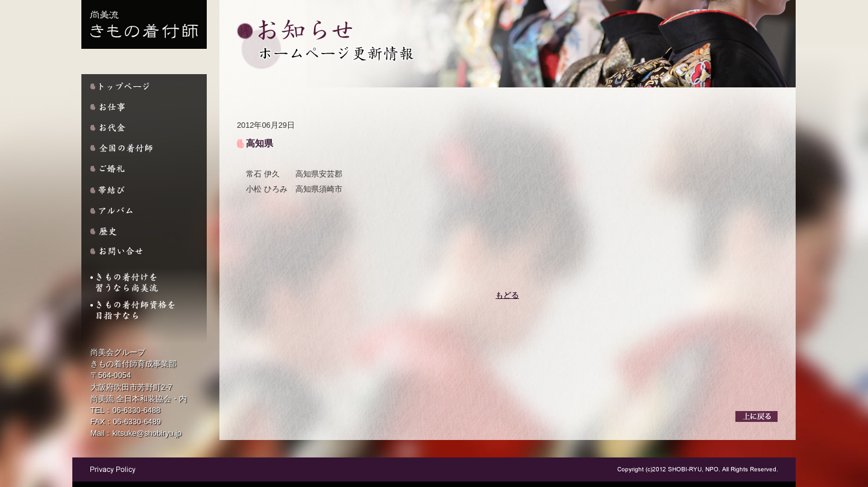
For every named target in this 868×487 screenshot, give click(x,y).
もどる (507, 295)
